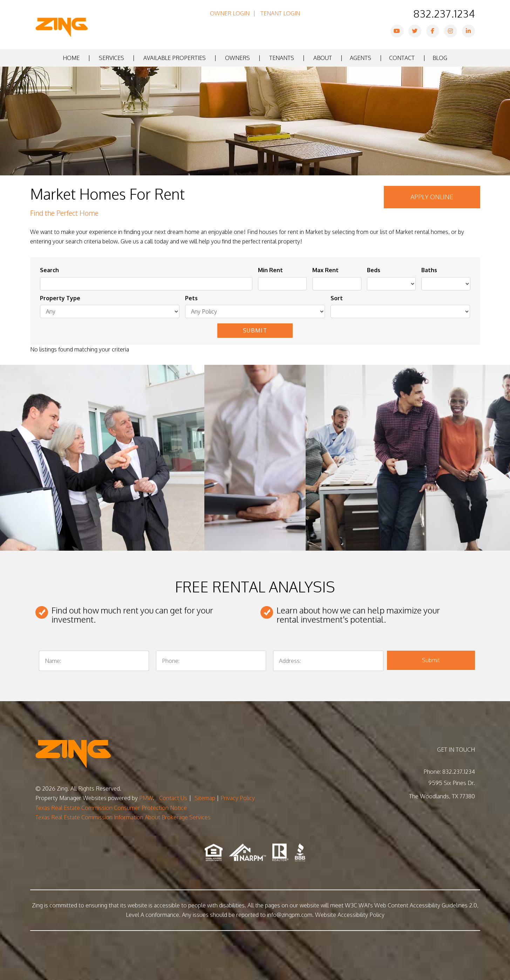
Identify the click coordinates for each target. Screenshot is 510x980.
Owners (237, 58)
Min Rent (270, 270)
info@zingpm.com (290, 915)
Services (111, 58)
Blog (440, 58)
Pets (191, 298)
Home (71, 58)
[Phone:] (211, 661)
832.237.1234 (444, 13)
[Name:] (94, 661)
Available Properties (175, 58)
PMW (146, 798)
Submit (255, 330)
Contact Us (173, 798)
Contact (402, 58)
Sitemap (205, 798)
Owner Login (230, 13)
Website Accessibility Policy (350, 915)
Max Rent (325, 270)
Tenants (282, 58)
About (323, 58)
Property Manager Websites (71, 798)
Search (49, 270)
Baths (429, 270)
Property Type (60, 298)
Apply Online (432, 197)
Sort (337, 298)
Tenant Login (280, 13)
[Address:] (328, 661)
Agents (361, 58)
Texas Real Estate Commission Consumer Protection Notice (111, 808)
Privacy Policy (238, 798)
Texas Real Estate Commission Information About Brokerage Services (123, 817)
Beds (374, 270)
